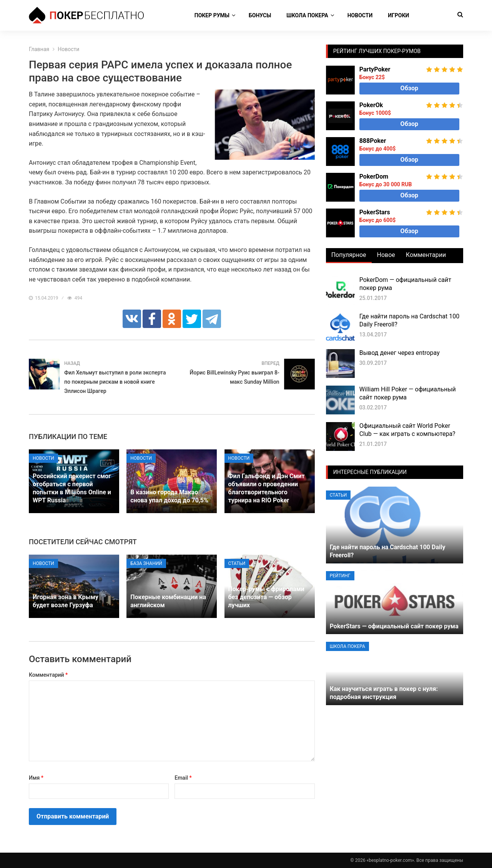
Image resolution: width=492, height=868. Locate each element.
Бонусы (260, 15)
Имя (36, 778)
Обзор (409, 88)
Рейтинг (340, 576)
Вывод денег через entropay (400, 353)
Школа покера (307, 15)
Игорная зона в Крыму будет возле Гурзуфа (66, 601)
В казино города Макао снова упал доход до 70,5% (169, 496)
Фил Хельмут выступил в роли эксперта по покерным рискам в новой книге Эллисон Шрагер (115, 382)
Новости (360, 15)
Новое (386, 255)
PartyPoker (375, 69)
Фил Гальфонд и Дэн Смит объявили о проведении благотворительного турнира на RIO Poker (267, 488)
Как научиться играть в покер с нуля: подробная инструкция (384, 693)
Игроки (398, 15)
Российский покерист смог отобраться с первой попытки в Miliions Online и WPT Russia (72, 488)
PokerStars (375, 212)
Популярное (349, 255)
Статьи (237, 563)
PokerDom (374, 176)
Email (183, 778)
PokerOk (371, 105)
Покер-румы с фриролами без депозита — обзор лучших (266, 597)
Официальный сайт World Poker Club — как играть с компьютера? (407, 430)
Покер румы (212, 15)
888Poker (373, 141)
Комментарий (48, 675)
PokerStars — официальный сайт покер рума (394, 626)
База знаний (146, 563)
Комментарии (426, 255)
